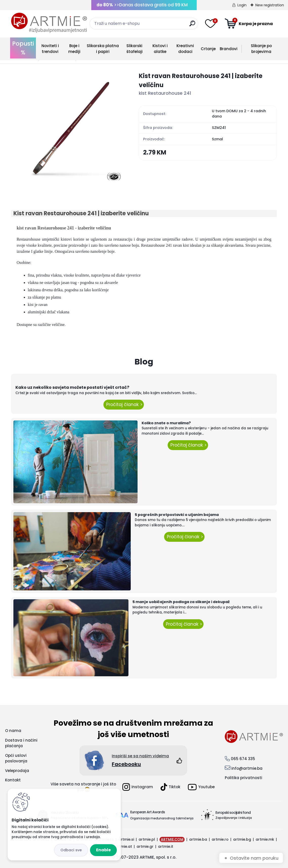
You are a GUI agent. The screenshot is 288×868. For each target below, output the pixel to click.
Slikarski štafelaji (135, 49)
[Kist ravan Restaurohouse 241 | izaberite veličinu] (67, 127)
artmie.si (126, 839)
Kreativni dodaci (185, 49)
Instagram (138, 787)
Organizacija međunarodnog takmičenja (162, 818)
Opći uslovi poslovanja (16, 758)
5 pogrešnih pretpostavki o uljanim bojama (177, 515)
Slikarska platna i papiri (103, 49)
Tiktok (170, 787)
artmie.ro (220, 839)
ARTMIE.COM (172, 839)
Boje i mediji (74, 49)
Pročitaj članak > (124, 404)
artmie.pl (147, 839)
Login (242, 5)
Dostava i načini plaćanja (21, 743)
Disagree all (71, 850)
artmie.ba (198, 839)
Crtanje (208, 49)
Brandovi (229, 49)
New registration (270, 5)
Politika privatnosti (243, 778)
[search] (192, 25)
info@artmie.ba (247, 768)
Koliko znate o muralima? (166, 423)
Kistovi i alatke (160, 49)
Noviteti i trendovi (50, 49)
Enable (103, 850)
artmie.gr (145, 846)
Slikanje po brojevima (261, 49)
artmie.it (166, 846)
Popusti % (23, 48)
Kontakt (13, 780)
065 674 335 (243, 759)
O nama (13, 731)
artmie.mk (265, 839)
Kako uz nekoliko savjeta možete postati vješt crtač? (72, 387)
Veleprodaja (17, 771)
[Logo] (49, 23)
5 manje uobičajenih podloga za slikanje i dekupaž (181, 602)
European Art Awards (148, 812)
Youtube (201, 787)
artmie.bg (242, 839)
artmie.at (124, 846)
